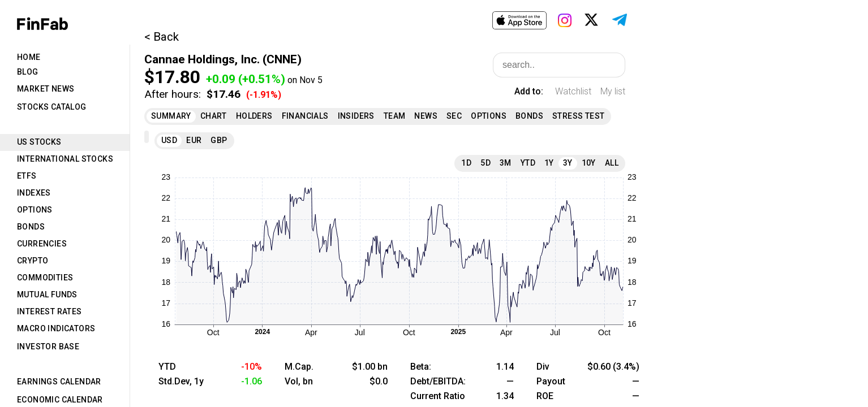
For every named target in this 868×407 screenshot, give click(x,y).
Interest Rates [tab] (50, 311)
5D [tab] (485, 163)
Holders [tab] (254, 116)
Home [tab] (29, 57)
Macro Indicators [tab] (56, 328)
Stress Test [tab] (578, 116)
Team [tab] (395, 116)
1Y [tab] (549, 163)
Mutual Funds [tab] (47, 295)
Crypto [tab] (33, 261)
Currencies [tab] (42, 244)
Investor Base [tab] (48, 347)
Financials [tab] (305, 116)
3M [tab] (506, 163)
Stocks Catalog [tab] (52, 107)
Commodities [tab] (45, 278)
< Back (162, 37)
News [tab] (426, 116)
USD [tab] (169, 140)
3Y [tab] (568, 163)
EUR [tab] (194, 140)
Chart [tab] (214, 116)
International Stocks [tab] (65, 159)
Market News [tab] (46, 89)
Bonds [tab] (31, 227)
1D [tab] (466, 163)
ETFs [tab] (27, 176)
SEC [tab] (454, 116)
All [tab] (612, 163)
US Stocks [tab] (39, 142)
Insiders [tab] (356, 116)
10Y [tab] (589, 163)
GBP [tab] (219, 140)
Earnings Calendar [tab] (59, 382)
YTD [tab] (528, 163)
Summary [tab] (171, 116)
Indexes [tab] (34, 193)
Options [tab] (35, 210)
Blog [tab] (28, 72)
